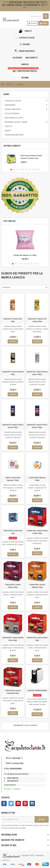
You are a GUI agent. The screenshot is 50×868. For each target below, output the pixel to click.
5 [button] (24, 170)
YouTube (18, 804)
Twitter (11, 804)
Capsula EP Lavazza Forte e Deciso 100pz (37, 426)
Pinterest (25, 804)
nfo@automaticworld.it (18, 774)
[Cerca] (39, 16)
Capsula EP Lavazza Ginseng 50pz (13, 373)
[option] (25, 158)
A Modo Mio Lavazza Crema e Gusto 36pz (37, 532)
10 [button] (39, 170)
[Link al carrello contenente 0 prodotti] (43, 23)
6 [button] (27, 170)
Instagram (32, 804)
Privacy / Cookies (12, 789)
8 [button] (33, 170)
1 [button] (11, 170)
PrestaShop (6, 860)
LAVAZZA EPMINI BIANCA (37, 691)
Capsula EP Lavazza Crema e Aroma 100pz (13, 426)
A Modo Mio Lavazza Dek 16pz (13, 532)
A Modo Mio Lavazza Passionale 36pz (13, 692)
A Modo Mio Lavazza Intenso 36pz (13, 586)
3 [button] (17, 170)
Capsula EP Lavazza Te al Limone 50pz (37, 320)
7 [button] (30, 170)
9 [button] (36, 170)
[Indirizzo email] (18, 819)
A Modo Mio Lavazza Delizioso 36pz (37, 586)
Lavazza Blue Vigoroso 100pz (37, 479)
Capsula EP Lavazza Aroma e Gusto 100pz (37, 373)
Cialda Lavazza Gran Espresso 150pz (13, 479)
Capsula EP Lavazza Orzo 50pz (13, 320)
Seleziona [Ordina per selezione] (6, 287)
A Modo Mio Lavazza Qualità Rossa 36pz (13, 639)
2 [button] (14, 170)
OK (42, 819)
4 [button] (20, 170)
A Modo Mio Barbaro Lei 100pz (25, 255)
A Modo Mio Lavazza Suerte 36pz (37, 639)
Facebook (4, 804)
